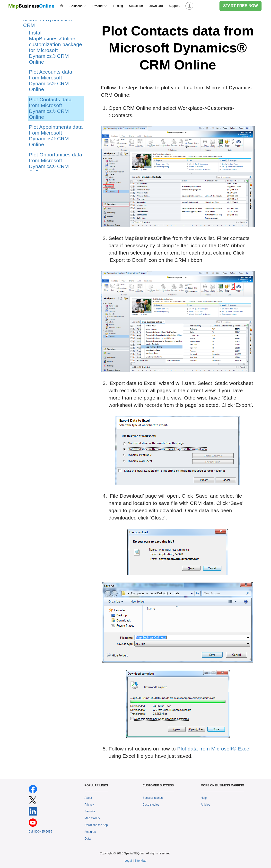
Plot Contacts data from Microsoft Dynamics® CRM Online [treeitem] (50, 108)
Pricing (118, 6)
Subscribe (136, 6)
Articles (205, 805)
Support (174, 6)
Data (88, 839)
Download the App (96, 825)
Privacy (89, 805)
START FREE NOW (240, 6)
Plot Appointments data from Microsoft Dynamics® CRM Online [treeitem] (56, 136)
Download (156, 6)
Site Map (140, 861)
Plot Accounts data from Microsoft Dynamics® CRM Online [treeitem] (51, 81)
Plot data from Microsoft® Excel (214, 749)
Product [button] (100, 6)
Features (90, 832)
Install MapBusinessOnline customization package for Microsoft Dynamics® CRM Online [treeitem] (55, 47)
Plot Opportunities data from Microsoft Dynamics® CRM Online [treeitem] (56, 163)
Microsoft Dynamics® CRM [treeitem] (48, 22)
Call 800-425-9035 (40, 832)
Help (204, 798)
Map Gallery (92, 818)
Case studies (151, 805)
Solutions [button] (78, 6)
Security (90, 811)
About (88, 798)
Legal (128, 861)
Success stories (153, 798)
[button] (189, 6)
